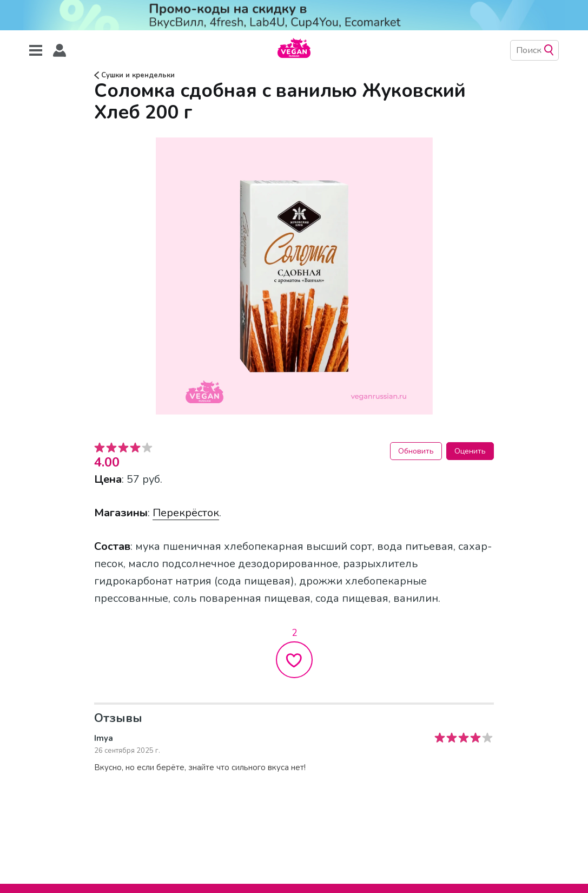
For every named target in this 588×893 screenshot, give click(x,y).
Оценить (470, 451)
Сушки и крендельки (134, 75)
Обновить (416, 451)
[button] (60, 51)
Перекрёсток (186, 513)
